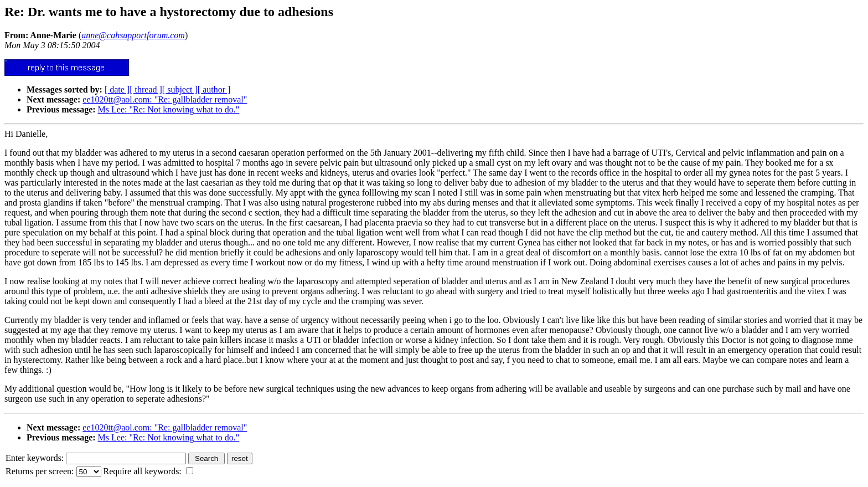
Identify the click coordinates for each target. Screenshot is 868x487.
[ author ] (214, 89)
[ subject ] (180, 89)
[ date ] (117, 89)
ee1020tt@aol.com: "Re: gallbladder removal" (165, 99)
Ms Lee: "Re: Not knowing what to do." (169, 109)
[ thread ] (146, 89)
